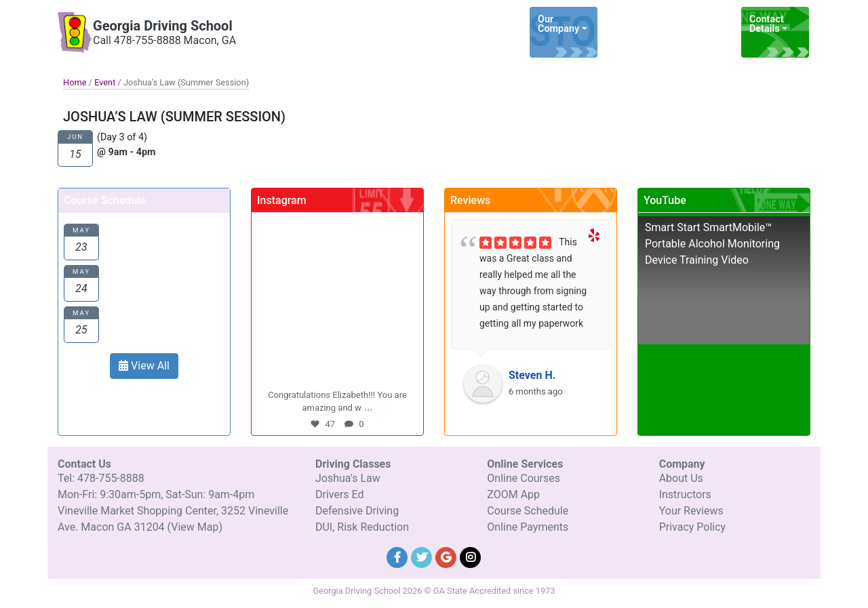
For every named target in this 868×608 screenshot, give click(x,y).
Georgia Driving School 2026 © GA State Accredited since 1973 (434, 591)
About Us (681, 478)
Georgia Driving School (163, 26)
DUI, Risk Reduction (362, 527)
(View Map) (195, 527)
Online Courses (524, 478)
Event (105, 82)
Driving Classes (626, 24)
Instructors (685, 494)
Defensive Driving (357, 511)
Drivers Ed (340, 494)
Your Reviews (691, 511)
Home (75, 82)
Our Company (558, 24)
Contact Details (767, 24)
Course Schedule (528, 511)
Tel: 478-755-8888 (101, 478)
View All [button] (144, 366)
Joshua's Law (348, 478)
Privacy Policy (693, 527)
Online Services (697, 24)
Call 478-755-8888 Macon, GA (164, 40)
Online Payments (528, 527)
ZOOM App (513, 494)
